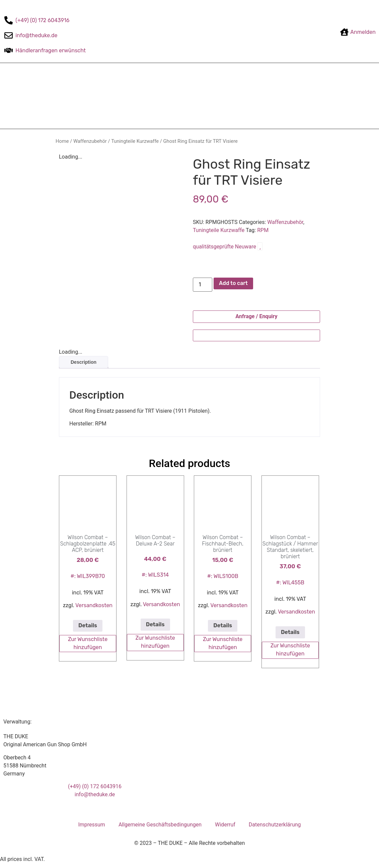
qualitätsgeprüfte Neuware (228, 247)
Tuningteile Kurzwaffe (135, 141)
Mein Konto (281, 96)
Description (84, 362)
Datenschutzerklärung (275, 825)
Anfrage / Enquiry (256, 316)
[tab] (84, 362)
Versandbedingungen (200, 96)
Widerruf (225, 825)
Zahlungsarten (144, 96)
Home (62, 141)
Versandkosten (94, 605)
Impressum (92, 825)
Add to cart (233, 283)
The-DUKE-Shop (95, 96)
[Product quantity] (203, 285)
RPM (263, 230)
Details (88, 625)
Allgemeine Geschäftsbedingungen (160, 825)
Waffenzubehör (90, 141)
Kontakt (247, 96)
